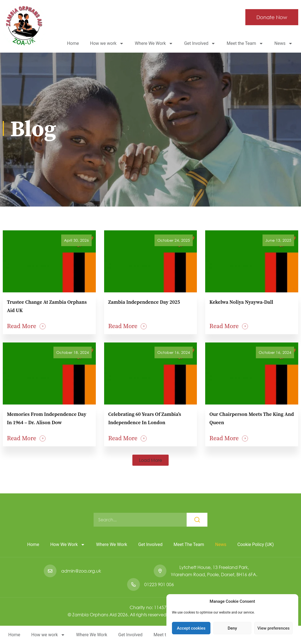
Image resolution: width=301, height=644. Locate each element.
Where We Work (154, 43)
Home (73, 43)
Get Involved (200, 43)
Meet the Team (245, 43)
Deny (232, 628)
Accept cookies (191, 628)
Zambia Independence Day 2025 (144, 302)
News (284, 43)
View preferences (274, 628)
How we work (107, 43)
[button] (151, 460)
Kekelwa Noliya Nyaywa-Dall (241, 302)
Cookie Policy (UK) (255, 544)
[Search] (197, 520)
